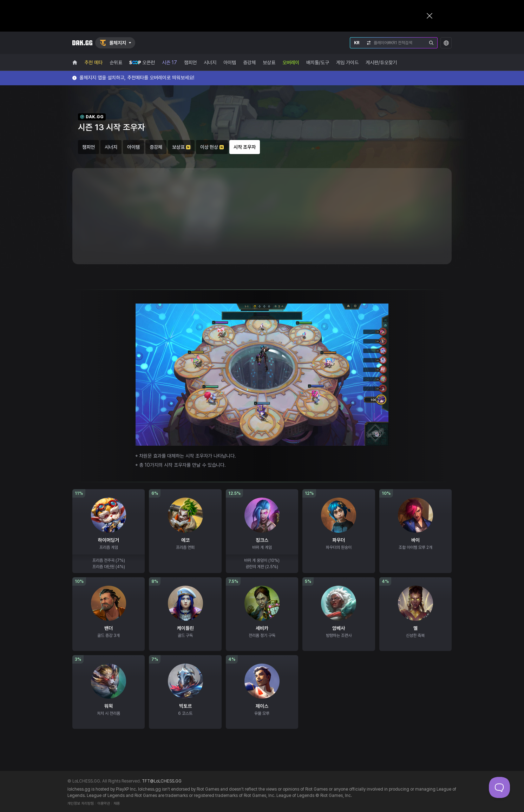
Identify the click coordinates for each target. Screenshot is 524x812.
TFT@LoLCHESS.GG (162, 781)
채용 (117, 803)
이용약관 (104, 803)
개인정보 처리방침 (81, 803)
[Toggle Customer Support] (499, 787)
